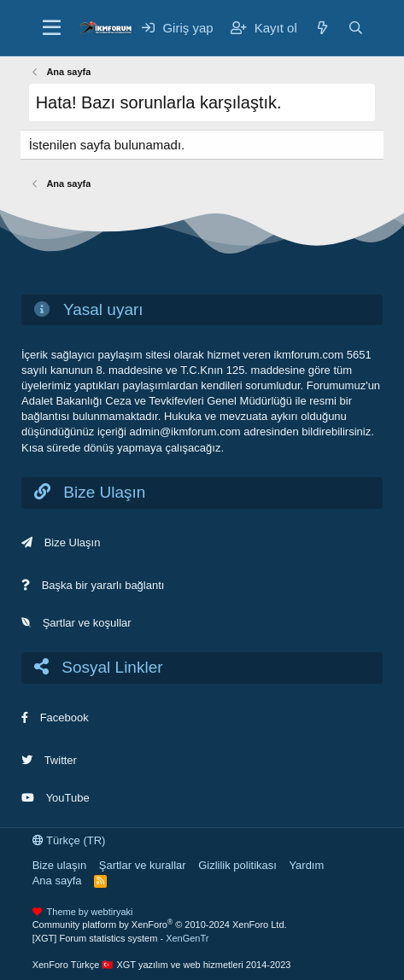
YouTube (68, 798)
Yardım (306, 865)
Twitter (61, 760)
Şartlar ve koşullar (87, 623)
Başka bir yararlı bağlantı (103, 585)
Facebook (64, 717)
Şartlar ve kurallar (143, 865)
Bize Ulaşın (73, 542)
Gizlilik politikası (237, 865)
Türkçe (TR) (69, 840)
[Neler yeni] (322, 28)
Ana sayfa (57, 881)
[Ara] (356, 28)
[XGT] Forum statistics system (121, 938)
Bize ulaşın (60, 865)
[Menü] (52, 28)
